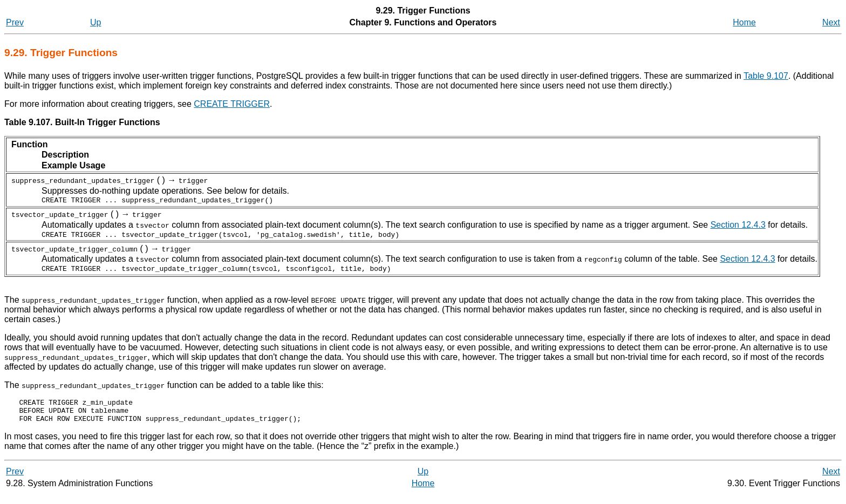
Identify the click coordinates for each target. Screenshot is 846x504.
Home (744, 22)
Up (95, 22)
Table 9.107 (766, 76)
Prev (15, 22)
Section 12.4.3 (738, 226)
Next (831, 22)
